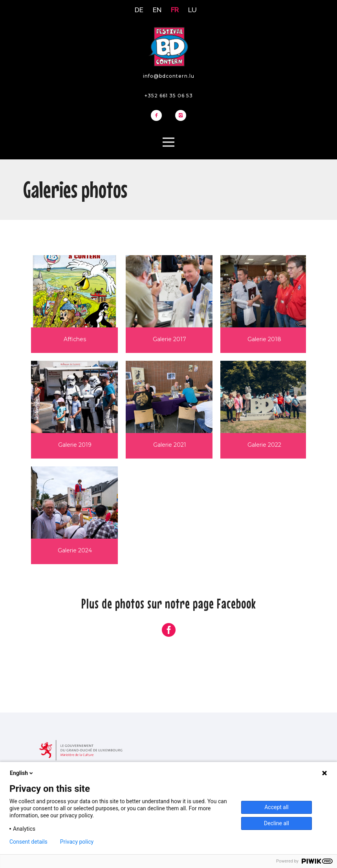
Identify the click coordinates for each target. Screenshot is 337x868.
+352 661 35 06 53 (169, 96)
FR (175, 10)
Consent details (28, 842)
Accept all (277, 807)
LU (192, 10)
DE (139, 10)
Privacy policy (77, 842)
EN (157, 10)
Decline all (277, 823)
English (22, 773)
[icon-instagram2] (181, 116)
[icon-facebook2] (158, 116)
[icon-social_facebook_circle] (169, 630)
